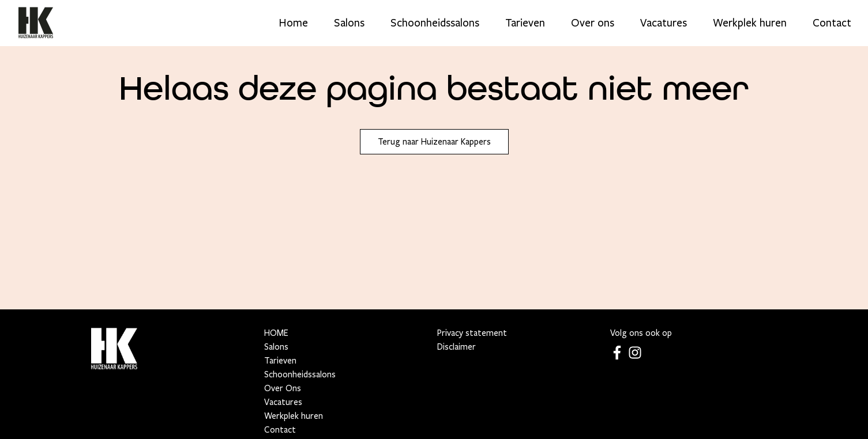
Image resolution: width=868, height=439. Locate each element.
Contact (832, 23)
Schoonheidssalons (435, 23)
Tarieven (525, 23)
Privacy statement (472, 333)
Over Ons (283, 388)
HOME (276, 333)
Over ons (593, 23)
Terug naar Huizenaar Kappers (434, 142)
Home (293, 23)
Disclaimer (456, 347)
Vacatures (664, 23)
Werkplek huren (750, 23)
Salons (349, 23)
